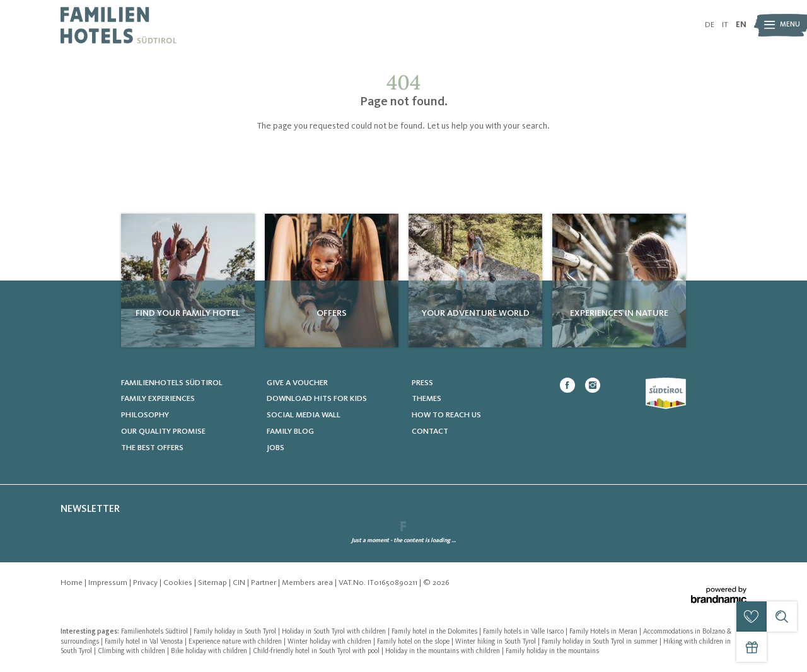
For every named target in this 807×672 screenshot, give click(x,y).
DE (710, 25)
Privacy (146, 583)
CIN (240, 583)
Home (73, 583)
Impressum (109, 583)
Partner (264, 583)
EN (741, 25)
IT (725, 25)
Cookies (179, 583)
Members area (308, 583)
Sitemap (213, 583)
